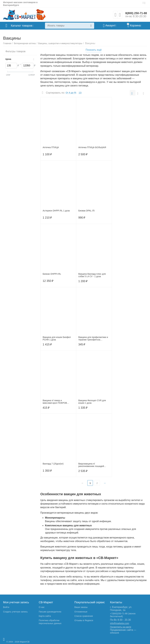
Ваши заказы (81, 607)
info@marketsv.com (120, 623)
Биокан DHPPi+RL (52, 274)
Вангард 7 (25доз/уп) (53, 464)
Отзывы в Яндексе (84, 620)
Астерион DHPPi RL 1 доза (56, 211)
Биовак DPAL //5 (86, 211)
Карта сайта (45, 616)
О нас (42, 607)
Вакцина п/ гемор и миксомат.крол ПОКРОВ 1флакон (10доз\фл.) (55, 402)
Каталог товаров (21, 26)
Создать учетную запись (15, 612)
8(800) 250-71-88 (136, 13)
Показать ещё (94, 50)
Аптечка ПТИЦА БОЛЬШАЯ (92, 147)
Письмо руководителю (50, 612)
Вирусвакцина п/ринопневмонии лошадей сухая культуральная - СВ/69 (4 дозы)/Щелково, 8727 (93, 465)
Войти (6, 607)
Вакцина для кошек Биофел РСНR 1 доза (57, 338)
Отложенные (81, 612)
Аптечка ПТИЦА (51, 147)
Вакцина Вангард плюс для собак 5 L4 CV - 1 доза (92, 275)
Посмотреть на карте (121, 627)
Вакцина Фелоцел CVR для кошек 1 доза (92, 402)
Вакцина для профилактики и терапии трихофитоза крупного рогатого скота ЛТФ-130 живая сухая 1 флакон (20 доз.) (93, 339)
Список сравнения (84, 616)
